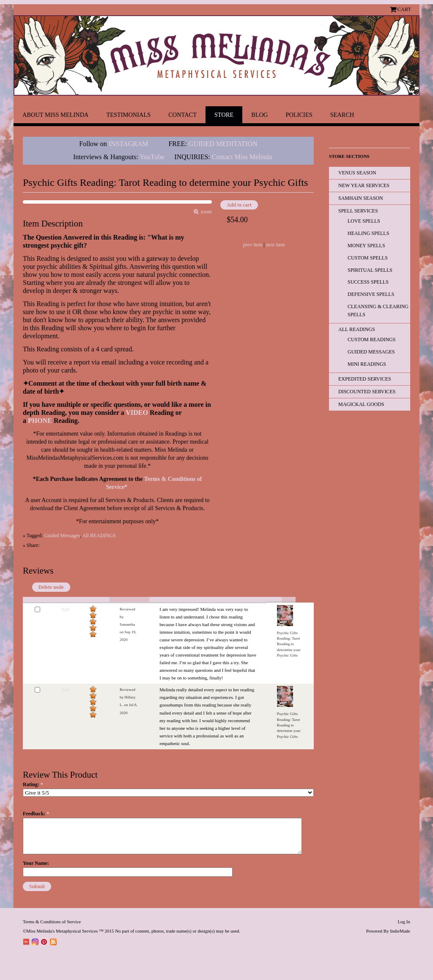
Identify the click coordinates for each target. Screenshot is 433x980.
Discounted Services (367, 392)
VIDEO (137, 413)
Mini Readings (367, 364)
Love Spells (364, 221)
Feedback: (36, 814)
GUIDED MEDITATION (223, 144)
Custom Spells (368, 258)
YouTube (152, 157)
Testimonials (128, 115)
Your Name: (36, 863)
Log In (404, 922)
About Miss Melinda (55, 115)
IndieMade (400, 931)
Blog (259, 115)
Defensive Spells (371, 294)
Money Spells (366, 246)
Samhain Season (361, 198)
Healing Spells (368, 233)
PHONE (40, 421)
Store (224, 115)
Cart (404, 9)
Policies (299, 115)
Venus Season (357, 173)
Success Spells (368, 282)
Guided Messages (62, 536)
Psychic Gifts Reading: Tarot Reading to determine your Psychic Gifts (289, 644)
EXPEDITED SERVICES (365, 379)
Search (342, 115)
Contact (182, 115)
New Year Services (364, 185)
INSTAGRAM (129, 144)
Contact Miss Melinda (243, 157)
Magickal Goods (361, 404)
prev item (253, 245)
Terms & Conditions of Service (52, 922)
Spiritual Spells (370, 270)
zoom (205, 212)
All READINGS (99, 536)
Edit (66, 609)
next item (275, 245)
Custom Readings (371, 340)
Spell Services (358, 211)
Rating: (33, 784)
